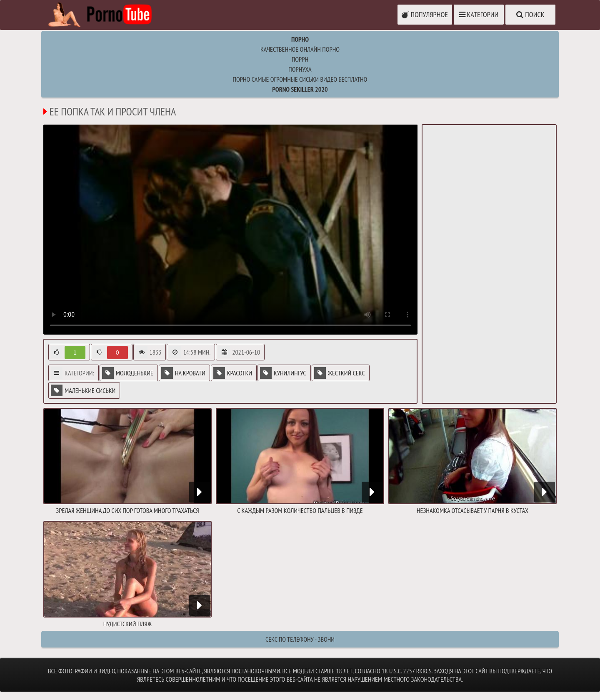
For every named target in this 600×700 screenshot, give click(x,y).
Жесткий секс (340, 373)
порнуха (300, 69)
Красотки (233, 373)
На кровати (183, 373)
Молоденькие (128, 373)
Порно (300, 39)
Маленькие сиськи (83, 390)
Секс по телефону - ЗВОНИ (300, 639)
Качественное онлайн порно (300, 49)
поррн (300, 59)
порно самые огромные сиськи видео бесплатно (300, 79)
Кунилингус (283, 373)
